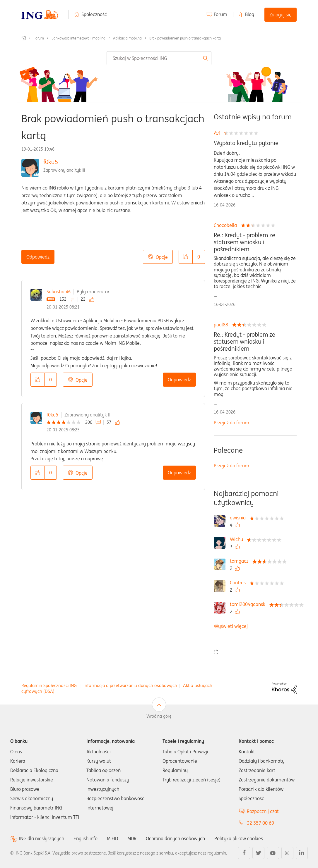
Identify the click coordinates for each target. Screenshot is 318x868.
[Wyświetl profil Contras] (239, 583)
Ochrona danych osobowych (175, 838)
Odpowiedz (38, 257)
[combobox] (159, 58)
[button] (186, 257)
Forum (220, 14)
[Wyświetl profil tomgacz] (241, 561)
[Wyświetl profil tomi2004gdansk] (249, 604)
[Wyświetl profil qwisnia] (239, 518)
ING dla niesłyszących (42, 839)
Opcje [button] (162, 257)
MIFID (112, 838)
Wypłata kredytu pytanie (246, 143)
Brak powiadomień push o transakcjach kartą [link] (185, 38)
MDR (132, 838)
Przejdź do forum (231, 423)
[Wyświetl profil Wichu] (238, 539)
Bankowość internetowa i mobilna (78, 38)
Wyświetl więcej (231, 626)
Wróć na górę (159, 716)
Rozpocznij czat (263, 811)
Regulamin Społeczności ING (49, 685)
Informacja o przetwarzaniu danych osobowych (130, 685)
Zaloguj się (281, 15)
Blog (250, 14)
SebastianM (59, 292)
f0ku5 (51, 162)
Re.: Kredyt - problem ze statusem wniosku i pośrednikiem (245, 242)
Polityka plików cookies (239, 838)
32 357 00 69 (260, 823)
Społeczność (94, 14)
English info (86, 838)
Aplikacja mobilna (127, 38)
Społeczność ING (24, 38)
